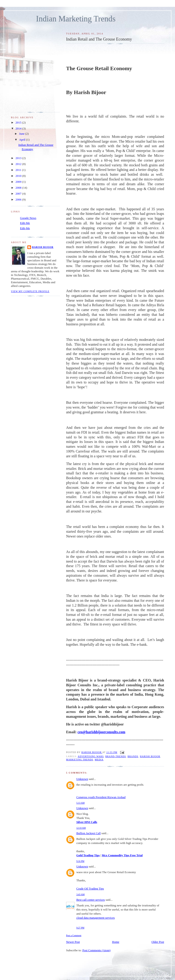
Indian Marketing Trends (76, 19)
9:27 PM (80, 928)
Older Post (158, 942)
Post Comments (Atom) (96, 950)
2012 (19, 164)
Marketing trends (80, 760)
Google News (28, 218)
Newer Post (73, 942)
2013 (19, 158)
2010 (19, 176)
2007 (19, 194)
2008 (19, 188)
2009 (19, 182)
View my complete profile (30, 291)
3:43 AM (80, 894)
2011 (19, 170)
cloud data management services (96, 918)
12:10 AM (81, 828)
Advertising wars (91, 756)
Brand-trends (116, 756)
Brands (133, 756)
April (23, 140)
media (99, 760)
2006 (19, 199)
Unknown (82, 779)
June (22, 134)
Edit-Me (25, 223)
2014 (19, 128)
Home (116, 942)
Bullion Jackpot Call (89, 833)
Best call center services (91, 900)
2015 (19, 122)
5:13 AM (80, 803)
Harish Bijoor (150, 756)
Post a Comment (74, 935)
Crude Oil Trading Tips (90, 889)
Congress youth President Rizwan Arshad (101, 797)
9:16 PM (80, 861)
